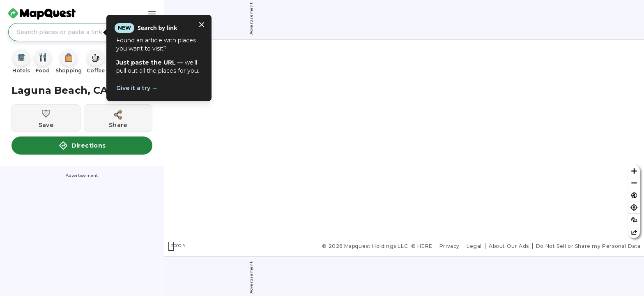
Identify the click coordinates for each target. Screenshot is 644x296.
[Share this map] (634, 232)
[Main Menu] (152, 14)
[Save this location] (46, 118)
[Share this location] (118, 118)
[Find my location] (634, 207)
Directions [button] (82, 146)
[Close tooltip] (202, 25)
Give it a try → (137, 88)
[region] (404, 148)
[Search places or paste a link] (82, 32)
